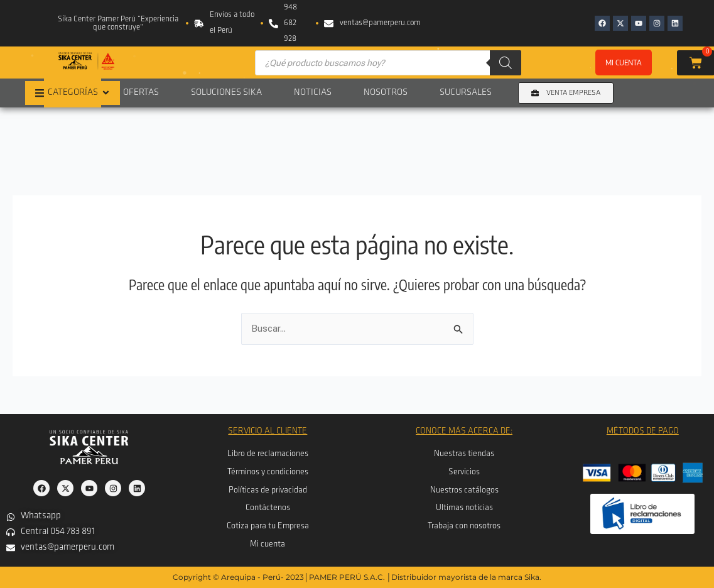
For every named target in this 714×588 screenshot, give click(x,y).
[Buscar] (506, 63)
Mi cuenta (624, 62)
